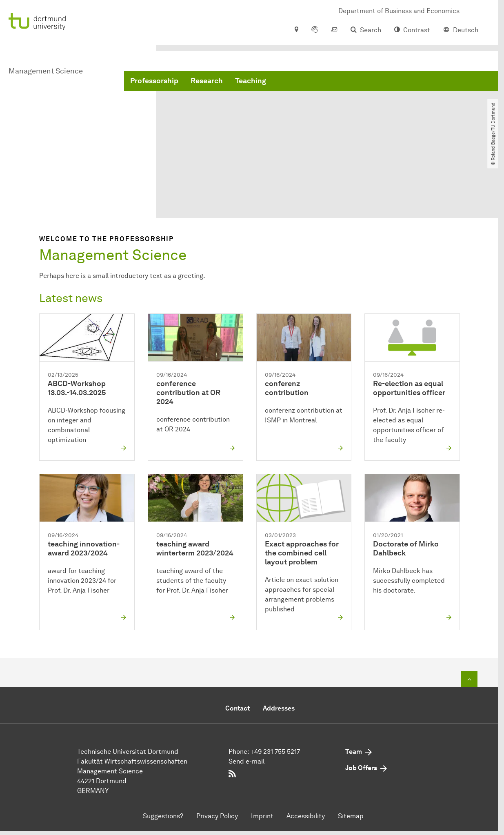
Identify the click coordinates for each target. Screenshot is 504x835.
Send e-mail (246, 762)
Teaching (251, 82)
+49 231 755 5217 (275, 752)
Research (207, 82)
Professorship (154, 82)
